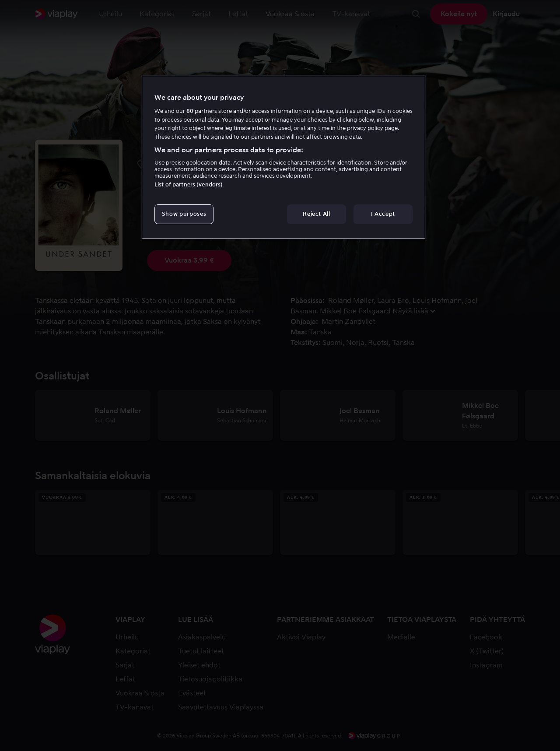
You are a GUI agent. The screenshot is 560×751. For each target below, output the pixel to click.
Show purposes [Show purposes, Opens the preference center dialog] (184, 214)
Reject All (317, 214)
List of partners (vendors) (189, 184)
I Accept (383, 214)
